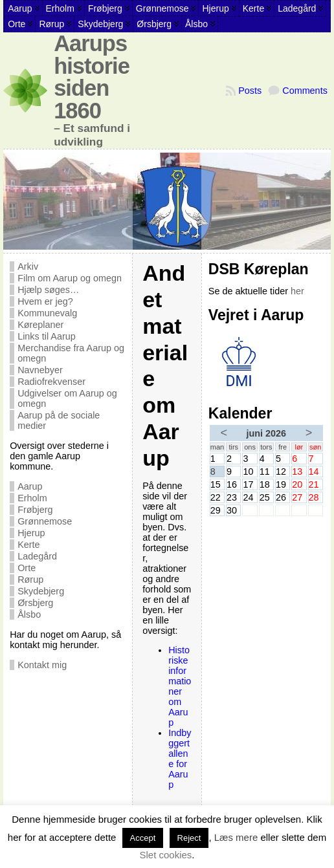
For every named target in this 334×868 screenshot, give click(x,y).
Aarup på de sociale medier (59, 420)
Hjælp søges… (48, 290)
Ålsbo (29, 614)
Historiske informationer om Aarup (180, 686)
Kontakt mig (42, 665)
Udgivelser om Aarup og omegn (67, 398)
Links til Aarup (47, 336)
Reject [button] (189, 838)
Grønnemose (45, 521)
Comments (305, 91)
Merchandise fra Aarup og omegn (71, 353)
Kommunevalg (47, 313)
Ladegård (37, 556)
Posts (250, 91)
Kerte (28, 545)
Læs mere (236, 837)
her (297, 291)
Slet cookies (165, 855)
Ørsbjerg (35, 603)
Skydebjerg (41, 591)
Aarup (30, 486)
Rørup (30, 580)
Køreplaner (40, 325)
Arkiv (28, 266)
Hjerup (31, 533)
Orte (27, 568)
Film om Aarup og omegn (70, 278)
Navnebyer (40, 370)
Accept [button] (143, 838)
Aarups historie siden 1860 (92, 77)
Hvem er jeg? (45, 301)
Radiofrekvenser (51, 382)
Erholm (32, 498)
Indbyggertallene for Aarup (180, 759)
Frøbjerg (35, 510)
